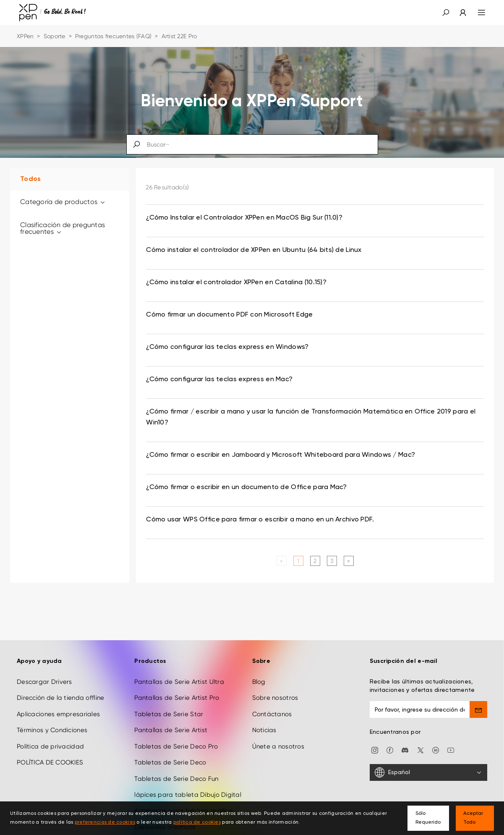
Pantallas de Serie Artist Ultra (179, 681)
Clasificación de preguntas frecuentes (63, 228)
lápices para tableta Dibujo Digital (188, 793)
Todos (30, 179)
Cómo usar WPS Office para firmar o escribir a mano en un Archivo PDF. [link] (260, 520)
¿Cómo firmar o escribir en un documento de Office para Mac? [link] (247, 487)
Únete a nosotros (278, 745)
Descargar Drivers (44, 681)
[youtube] (451, 748)
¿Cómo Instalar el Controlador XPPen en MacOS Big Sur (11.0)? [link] (244, 218)
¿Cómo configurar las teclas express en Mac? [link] (219, 380)
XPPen (25, 36)
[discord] (405, 748)
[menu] (477, 13)
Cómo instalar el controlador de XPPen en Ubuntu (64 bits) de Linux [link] (254, 250)
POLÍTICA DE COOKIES (50, 761)
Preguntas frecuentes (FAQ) (113, 36)
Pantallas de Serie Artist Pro (177, 696)
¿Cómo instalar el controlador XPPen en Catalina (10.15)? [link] (236, 283)
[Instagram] (375, 748)
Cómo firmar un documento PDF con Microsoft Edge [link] (229, 315)
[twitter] (420, 748)
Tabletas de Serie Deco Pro (176, 745)
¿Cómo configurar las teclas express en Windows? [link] (227, 347)
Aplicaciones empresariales (58, 713)
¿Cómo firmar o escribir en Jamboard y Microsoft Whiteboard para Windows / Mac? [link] (281, 455)
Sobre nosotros (275, 696)
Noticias (264, 729)
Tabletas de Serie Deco (170, 761)
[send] (478, 708)
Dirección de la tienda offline (60, 696)
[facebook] (390, 748)
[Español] (428, 771)
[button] (446, 13)
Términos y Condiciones (52, 729)
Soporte (55, 36)
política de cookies (197, 822)
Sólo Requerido (428, 818)
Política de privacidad (50, 745)
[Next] (349, 561)
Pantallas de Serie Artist (171, 729)
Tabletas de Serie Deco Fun (176, 777)
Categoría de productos (63, 202)
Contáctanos (272, 713)
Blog (259, 681)
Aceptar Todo (473, 818)
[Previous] (281, 561)
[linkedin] (436, 748)
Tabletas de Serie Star (169, 713)
